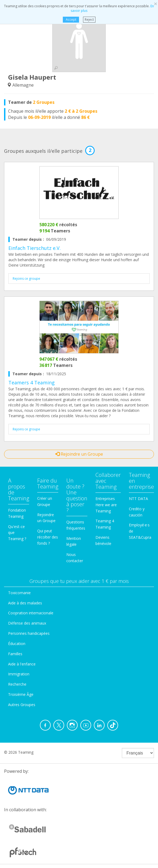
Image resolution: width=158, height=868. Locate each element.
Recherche (17, 684)
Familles (15, 654)
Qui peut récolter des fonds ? (48, 537)
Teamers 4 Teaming (32, 382)
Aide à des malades (25, 603)
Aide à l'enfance (22, 664)
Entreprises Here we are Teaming (106, 505)
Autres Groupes (22, 705)
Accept (71, 20)
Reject (89, 20)
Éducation (17, 644)
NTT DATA (138, 499)
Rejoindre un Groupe (79, 454)
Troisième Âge (21, 694)
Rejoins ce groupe (26, 279)
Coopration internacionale (31, 613)
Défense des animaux (27, 623)
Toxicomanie (19, 593)
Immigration (19, 674)
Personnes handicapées (29, 633)
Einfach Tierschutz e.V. (35, 248)
